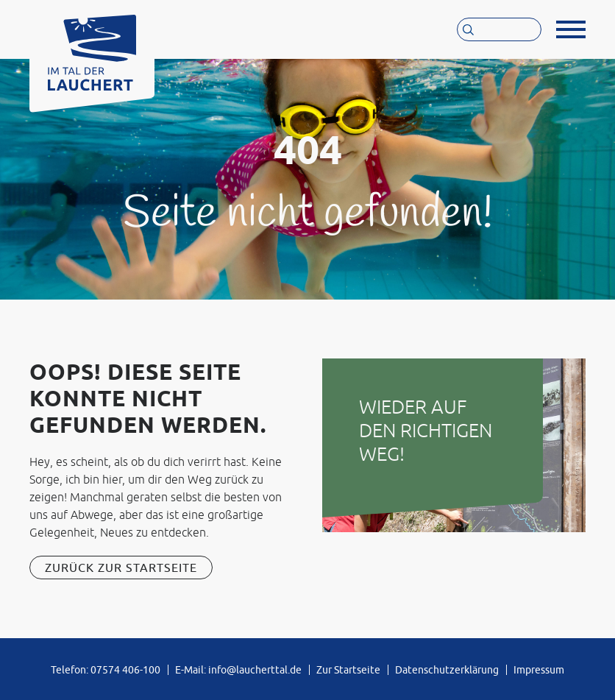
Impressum (539, 670)
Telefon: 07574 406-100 (106, 670)
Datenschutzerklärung (447, 670)
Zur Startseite (348, 670)
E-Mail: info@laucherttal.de (238, 670)
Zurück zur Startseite (121, 568)
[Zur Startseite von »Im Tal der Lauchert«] (92, 49)
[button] (571, 29)
